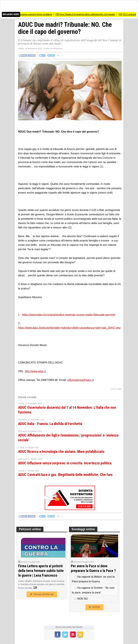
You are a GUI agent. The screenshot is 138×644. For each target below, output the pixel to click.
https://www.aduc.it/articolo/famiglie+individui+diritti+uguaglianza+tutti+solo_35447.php (69, 328)
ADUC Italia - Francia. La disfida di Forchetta (50, 424)
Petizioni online (30, 529)
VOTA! (94, 607)
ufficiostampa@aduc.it (81, 380)
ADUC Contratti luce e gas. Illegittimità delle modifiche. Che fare (65, 475)
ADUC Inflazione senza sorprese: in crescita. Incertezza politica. (65, 463)
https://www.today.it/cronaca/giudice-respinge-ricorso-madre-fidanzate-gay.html (69, 315)
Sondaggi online (83, 529)
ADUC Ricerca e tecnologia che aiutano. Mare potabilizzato (61, 452)
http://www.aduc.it (35, 371)
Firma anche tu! (42, 594)
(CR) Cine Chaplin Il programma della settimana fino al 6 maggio (87, 14)
